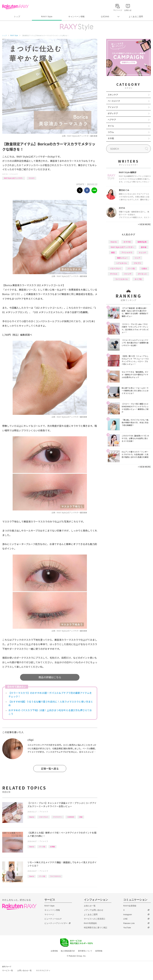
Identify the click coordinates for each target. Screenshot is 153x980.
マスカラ (31, 178)
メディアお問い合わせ (94, 910)
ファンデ (128, 274)
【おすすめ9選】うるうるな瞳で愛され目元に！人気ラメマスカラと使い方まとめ (51, 703)
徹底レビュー (122, 258)
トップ (17, 17)
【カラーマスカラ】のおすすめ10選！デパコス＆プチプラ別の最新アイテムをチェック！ (50, 695)
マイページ (49, 915)
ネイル (111, 126)
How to (32, 817)
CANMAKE (71, 817)
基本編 (144, 247)
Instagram (128, 915)
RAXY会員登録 (130, 906)
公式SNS (105, 17)
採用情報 (99, 951)
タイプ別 (138, 279)
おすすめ (127, 242)
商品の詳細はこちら (50, 677)
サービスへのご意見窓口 (95, 919)
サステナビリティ (43, 971)
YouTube (127, 928)
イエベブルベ (44, 817)
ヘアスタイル (122, 263)
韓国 (113, 252)
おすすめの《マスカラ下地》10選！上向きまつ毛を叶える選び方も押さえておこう (50, 712)
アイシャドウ (127, 252)
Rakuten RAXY (15, 7)
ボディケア (113, 113)
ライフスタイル (55, 876)
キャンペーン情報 (76, 17)
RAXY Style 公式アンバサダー (14, 178)
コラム (111, 132)
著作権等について (85, 951)
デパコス (114, 274)
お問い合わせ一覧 (25, 971)
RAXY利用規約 (90, 923)
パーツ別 (42, 847)
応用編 (52, 847)
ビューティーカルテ (53, 919)
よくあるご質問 (136, 17)
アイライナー (58, 817)
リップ (137, 258)
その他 (111, 138)
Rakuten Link (129, 923)
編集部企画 (142, 242)
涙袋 (81, 817)
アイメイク (14, 174)
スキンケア (113, 95)
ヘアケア (112, 120)
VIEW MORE (144, 224)
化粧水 (144, 268)
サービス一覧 (8, 971)
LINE (125, 919)
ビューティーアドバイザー (56, 923)
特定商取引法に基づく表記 (96, 928)
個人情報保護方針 (68, 951)
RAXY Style (47, 17)
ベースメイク (114, 101)
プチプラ (137, 263)
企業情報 (54, 951)
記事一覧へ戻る (50, 769)
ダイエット (142, 274)
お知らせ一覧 (90, 906)
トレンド (142, 252)
